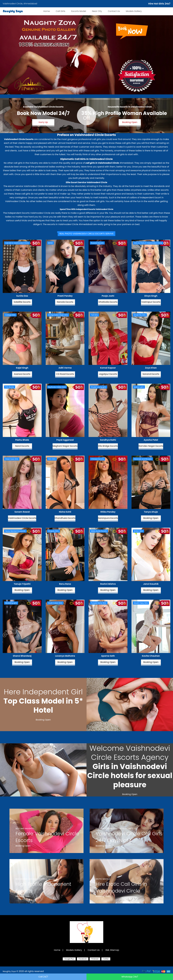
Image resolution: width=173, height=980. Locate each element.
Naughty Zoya (9, 971)
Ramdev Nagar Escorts (151, 446)
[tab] (86, 234)
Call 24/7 (43, 977)
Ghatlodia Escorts (108, 302)
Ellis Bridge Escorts (108, 446)
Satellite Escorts (22, 302)
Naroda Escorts (65, 302)
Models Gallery (74, 950)
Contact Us (94, 950)
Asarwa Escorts (22, 374)
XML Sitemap (112, 950)
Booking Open (130, 122)
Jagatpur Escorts (108, 374)
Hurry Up (43, 122)
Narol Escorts (22, 446)
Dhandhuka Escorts (65, 518)
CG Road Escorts (65, 374)
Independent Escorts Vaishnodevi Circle (29, 213)
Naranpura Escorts (108, 518)
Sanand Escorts (151, 374)
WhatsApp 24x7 (130, 977)
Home (57, 950)
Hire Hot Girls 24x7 (159, 4)
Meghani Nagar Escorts (65, 446)
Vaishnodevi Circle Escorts (22, 518)
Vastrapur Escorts (151, 302)
